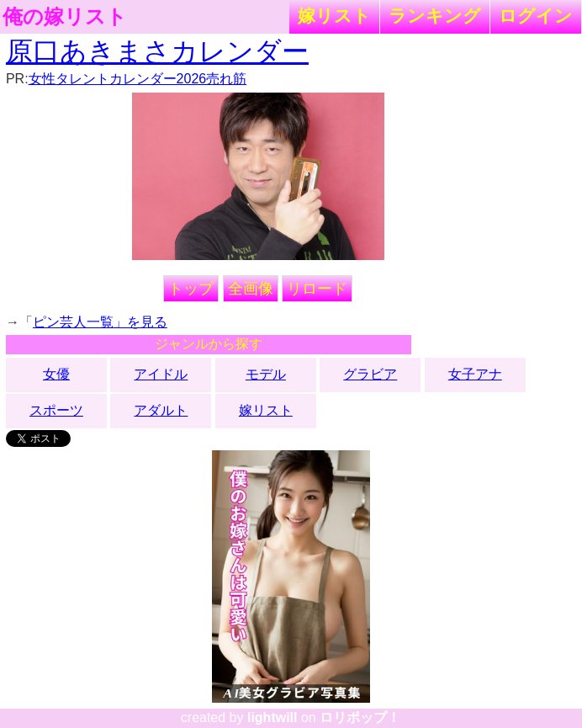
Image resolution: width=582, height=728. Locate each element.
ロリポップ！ (360, 717)
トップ (191, 289)
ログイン (536, 16)
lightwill (272, 717)
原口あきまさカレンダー (157, 51)
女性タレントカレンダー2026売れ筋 (138, 79)
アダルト (161, 410)
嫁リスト (334, 16)
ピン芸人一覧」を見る (100, 322)
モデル (266, 374)
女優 (56, 374)
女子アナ (475, 374)
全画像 (251, 289)
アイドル (161, 374)
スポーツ (56, 410)
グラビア (370, 374)
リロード (317, 289)
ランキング (435, 16)
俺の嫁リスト (65, 17)
